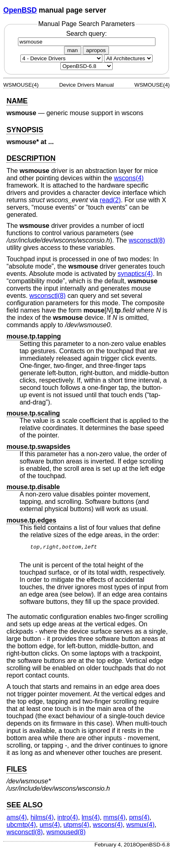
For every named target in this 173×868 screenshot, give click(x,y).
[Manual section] (61, 58)
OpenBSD (20, 10)
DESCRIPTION (31, 158)
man (73, 50)
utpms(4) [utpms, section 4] (77, 827)
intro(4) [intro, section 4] (68, 820)
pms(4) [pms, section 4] (139, 820)
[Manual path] (86, 66)
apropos (96, 50)
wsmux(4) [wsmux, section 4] (140, 827)
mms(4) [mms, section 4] (114, 820)
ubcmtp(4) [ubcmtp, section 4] (21, 827)
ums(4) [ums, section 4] (50, 827)
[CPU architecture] (128, 58)
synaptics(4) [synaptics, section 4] (135, 274)
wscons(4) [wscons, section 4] (129, 178)
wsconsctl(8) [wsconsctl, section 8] (147, 240)
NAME (17, 101)
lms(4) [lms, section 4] (91, 820)
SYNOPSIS (25, 130)
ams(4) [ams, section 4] (17, 820)
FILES (17, 772)
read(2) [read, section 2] (111, 200)
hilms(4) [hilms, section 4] (42, 820)
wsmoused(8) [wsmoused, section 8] (66, 834)
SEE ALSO (24, 807)
